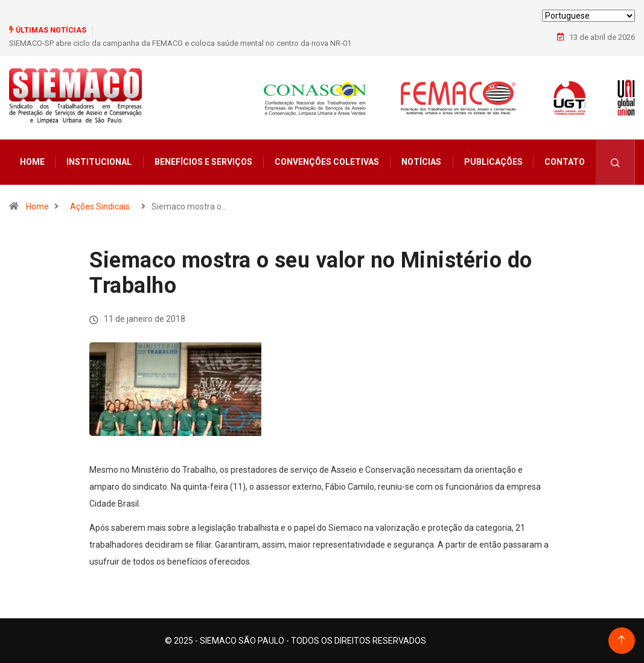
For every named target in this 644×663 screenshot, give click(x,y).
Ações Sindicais (100, 207)
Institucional (99, 162)
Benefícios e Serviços (203, 162)
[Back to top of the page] (621, 640)
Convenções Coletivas (327, 162)
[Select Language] (588, 16)
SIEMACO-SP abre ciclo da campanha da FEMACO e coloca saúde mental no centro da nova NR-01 (180, 43)
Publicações (493, 162)
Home (32, 162)
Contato (565, 162)
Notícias (421, 162)
